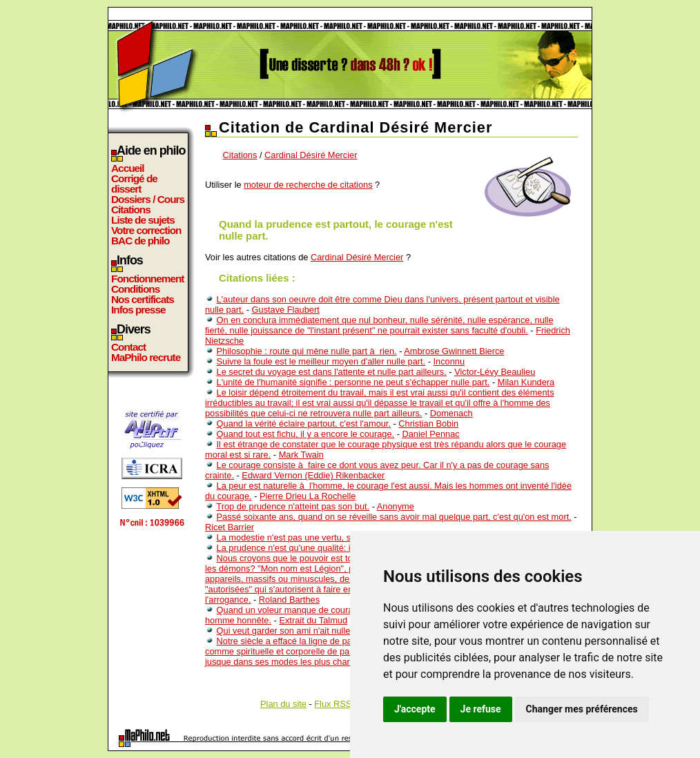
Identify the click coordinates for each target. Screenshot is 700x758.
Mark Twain (301, 455)
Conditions (135, 289)
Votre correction (146, 230)
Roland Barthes (289, 600)
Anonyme (396, 506)
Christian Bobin (428, 424)
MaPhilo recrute (146, 357)
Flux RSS (333, 704)
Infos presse (138, 310)
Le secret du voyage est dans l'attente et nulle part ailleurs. (332, 372)
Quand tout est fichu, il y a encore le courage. (306, 434)
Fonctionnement (147, 279)
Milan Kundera (526, 382)
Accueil (128, 168)
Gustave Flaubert (286, 310)
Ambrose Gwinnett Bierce (454, 351)
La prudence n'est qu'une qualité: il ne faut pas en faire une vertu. (345, 548)
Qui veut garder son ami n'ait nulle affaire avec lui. (314, 631)
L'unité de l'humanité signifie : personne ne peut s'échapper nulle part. (353, 382)
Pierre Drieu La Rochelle (308, 496)
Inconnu (449, 361)
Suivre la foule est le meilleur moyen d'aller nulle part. (321, 361)
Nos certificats (143, 299)
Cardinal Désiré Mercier (311, 155)
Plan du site (283, 704)
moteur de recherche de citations (308, 185)
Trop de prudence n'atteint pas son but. (293, 506)
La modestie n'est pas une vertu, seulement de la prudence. (334, 537)
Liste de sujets (143, 220)
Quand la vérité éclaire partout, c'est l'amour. (304, 424)
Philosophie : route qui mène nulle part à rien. (307, 351)
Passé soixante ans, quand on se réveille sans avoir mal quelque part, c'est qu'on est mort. (394, 517)
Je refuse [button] (481, 709)
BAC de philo (140, 241)
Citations (131, 210)
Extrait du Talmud (313, 620)
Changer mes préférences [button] (582, 709)
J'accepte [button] (415, 709)
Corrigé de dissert (134, 184)
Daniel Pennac (430, 434)
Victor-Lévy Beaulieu (495, 372)
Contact (128, 347)
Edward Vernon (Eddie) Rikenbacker (313, 475)
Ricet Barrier (230, 527)
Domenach (451, 413)
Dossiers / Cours (148, 199)
